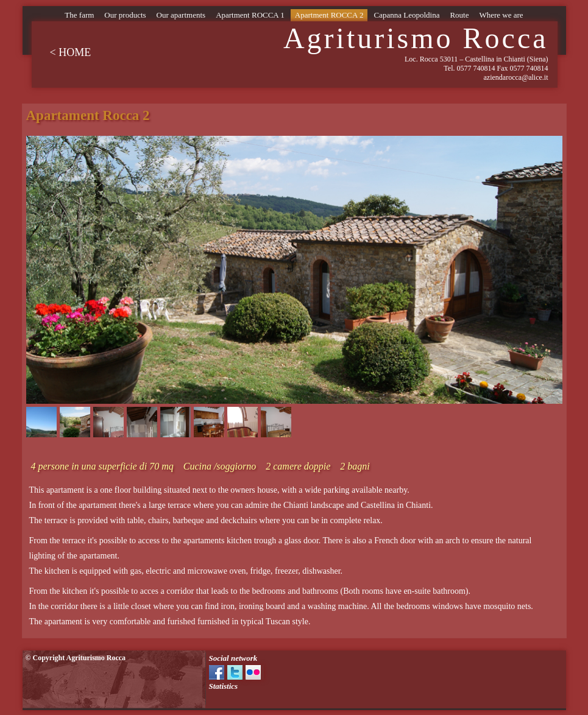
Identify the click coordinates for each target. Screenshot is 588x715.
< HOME (71, 52)
